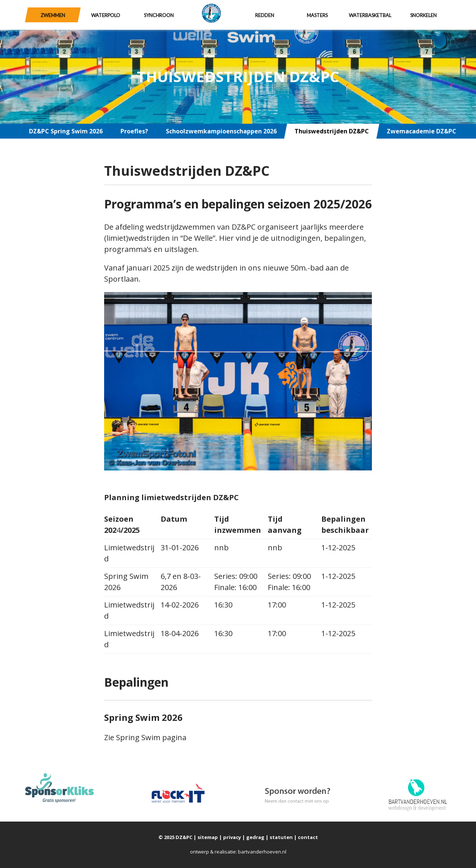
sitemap (208, 837)
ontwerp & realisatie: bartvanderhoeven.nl (238, 852)
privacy (232, 837)
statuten (281, 837)
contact (308, 837)
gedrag (255, 837)
